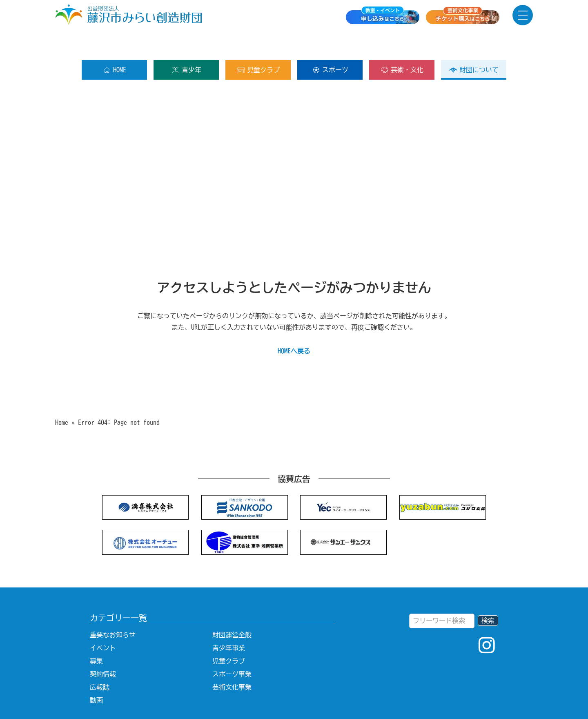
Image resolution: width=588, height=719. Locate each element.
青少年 (186, 44)
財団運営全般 (232, 609)
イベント (103, 622)
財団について (474, 44)
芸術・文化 (402, 44)
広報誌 (100, 661)
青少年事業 (229, 622)
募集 (96, 635)
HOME (115, 44)
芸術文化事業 (232, 661)
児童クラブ (258, 44)
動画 (96, 674)
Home (62, 396)
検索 (488, 594)
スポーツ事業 (232, 648)
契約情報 (103, 648)
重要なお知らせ (113, 609)
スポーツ (330, 44)
